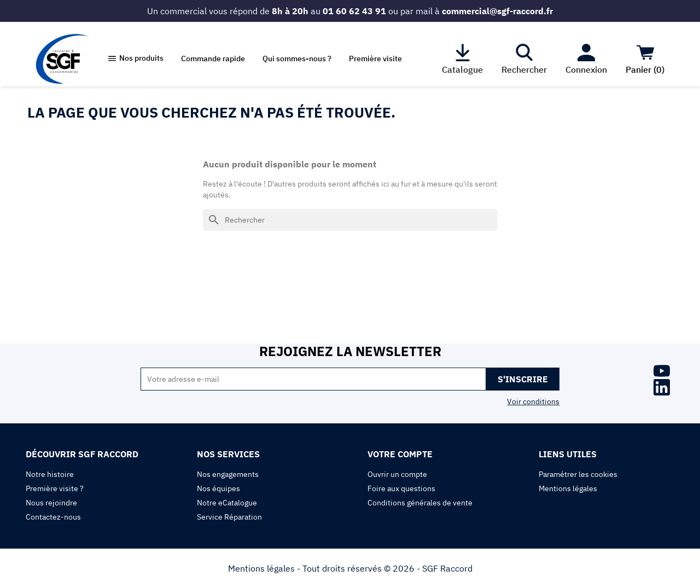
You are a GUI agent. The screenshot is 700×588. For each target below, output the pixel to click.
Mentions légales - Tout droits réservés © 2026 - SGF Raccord (350, 568)
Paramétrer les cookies (578, 474)
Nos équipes (218, 488)
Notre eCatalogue (227, 503)
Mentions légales (568, 488)
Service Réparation (229, 517)
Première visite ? (55, 488)
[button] (135, 59)
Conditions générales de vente (420, 503)
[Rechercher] (350, 220)
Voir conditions (533, 401)
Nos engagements (228, 474)
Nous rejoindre (51, 503)
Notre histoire (50, 474)
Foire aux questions (401, 488)
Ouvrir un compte (397, 474)
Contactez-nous (53, 517)
